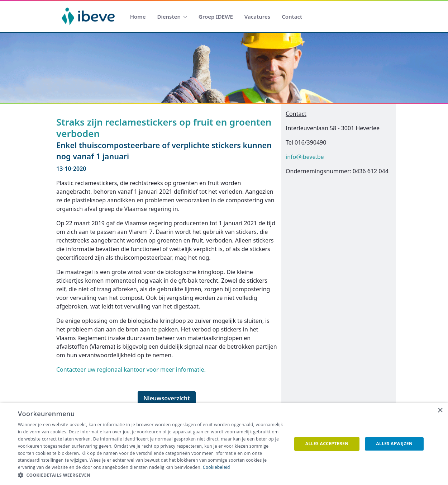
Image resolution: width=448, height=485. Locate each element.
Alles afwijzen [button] (394, 444)
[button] (151, 475)
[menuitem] (138, 17)
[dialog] (224, 444)
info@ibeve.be (305, 157)
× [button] (440, 411)
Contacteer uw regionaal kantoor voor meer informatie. (131, 369)
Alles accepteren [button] (327, 444)
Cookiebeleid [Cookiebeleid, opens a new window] (216, 467)
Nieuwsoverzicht (167, 398)
